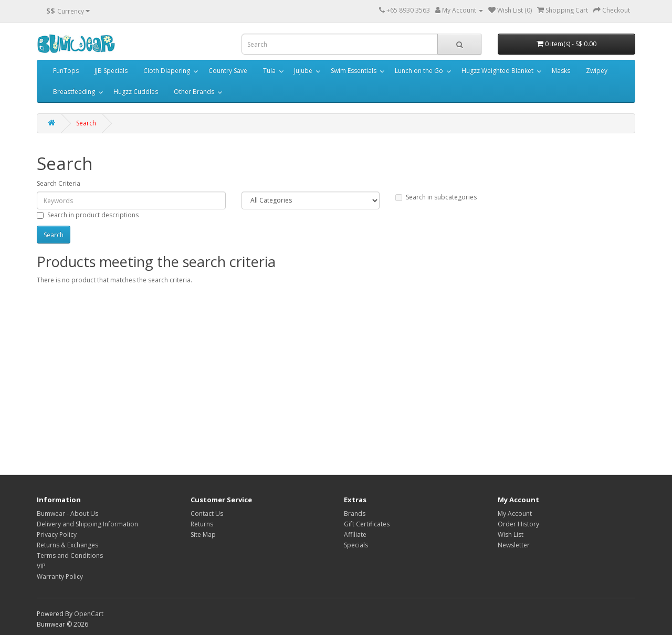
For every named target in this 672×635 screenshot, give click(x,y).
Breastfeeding (74, 92)
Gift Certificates (367, 524)
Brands (355, 514)
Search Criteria (59, 183)
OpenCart (89, 614)
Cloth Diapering (167, 71)
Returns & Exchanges (67, 545)
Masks (561, 71)
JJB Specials (111, 71)
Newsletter (514, 545)
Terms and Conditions (70, 555)
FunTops (66, 71)
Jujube (303, 71)
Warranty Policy (60, 576)
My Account (515, 514)
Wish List (511, 535)
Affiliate (355, 535)
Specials (356, 545)
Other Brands (194, 92)
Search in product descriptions (88, 215)
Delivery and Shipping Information (87, 524)
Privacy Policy (57, 535)
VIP (41, 566)
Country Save (228, 71)
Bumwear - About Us (67, 514)
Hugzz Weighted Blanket (497, 71)
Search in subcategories (436, 197)
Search (86, 123)
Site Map (203, 535)
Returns (202, 524)
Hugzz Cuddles (136, 92)
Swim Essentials (354, 71)
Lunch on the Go (419, 71)
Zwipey (597, 71)
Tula (269, 71)
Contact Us (207, 514)
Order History (518, 524)
